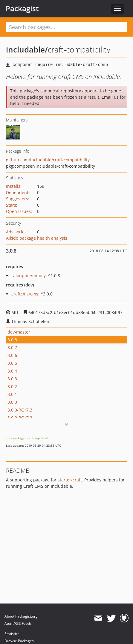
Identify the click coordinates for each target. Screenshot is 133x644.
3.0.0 (12, 402)
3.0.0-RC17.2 (20, 418)
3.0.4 (12, 371)
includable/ (27, 49)
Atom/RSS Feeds (18, 623)
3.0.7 (12, 347)
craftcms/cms (25, 294)
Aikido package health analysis (37, 238)
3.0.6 (12, 355)
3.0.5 (12, 363)
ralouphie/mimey (29, 276)
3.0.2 (12, 386)
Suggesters (17, 199)
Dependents (18, 192)
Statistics (12, 634)
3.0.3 (12, 379)
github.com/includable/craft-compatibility (48, 160)
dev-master (19, 332)
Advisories (16, 232)
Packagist (22, 8)
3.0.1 (12, 394)
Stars (11, 205)
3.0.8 (12, 340)
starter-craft (70, 480)
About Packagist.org (21, 616)
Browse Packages (19, 641)
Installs (13, 186)
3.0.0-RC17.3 (20, 410)
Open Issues (18, 211)
